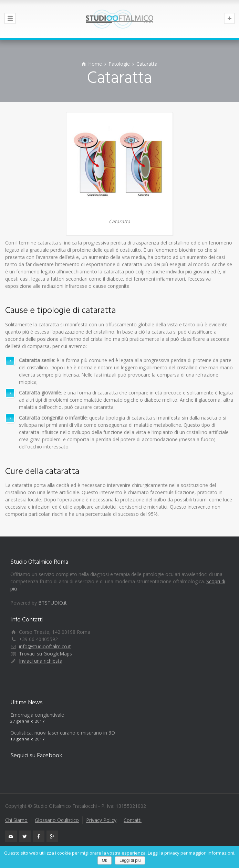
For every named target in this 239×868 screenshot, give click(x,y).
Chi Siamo (16, 820)
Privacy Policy (101, 820)
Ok (105, 860)
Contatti (133, 820)
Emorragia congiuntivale (37, 715)
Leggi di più (130, 860)
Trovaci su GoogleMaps (45, 654)
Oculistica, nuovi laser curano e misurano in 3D (63, 733)
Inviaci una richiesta (41, 661)
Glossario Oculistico (57, 820)
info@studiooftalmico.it (45, 646)
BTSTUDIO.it (53, 603)
